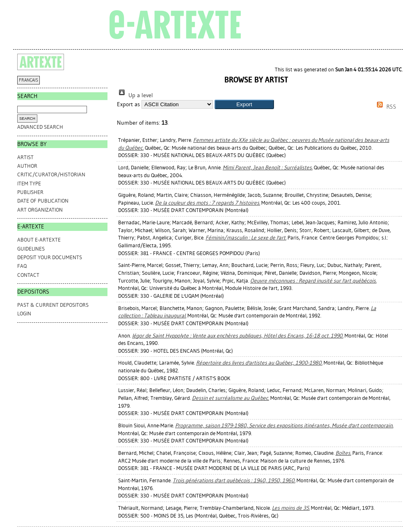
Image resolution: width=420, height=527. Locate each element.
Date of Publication (43, 201)
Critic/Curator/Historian (51, 175)
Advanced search (40, 127)
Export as (128, 104)
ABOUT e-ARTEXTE (39, 240)
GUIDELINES (31, 249)
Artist (25, 157)
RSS (385, 107)
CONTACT (28, 275)
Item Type (29, 184)
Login (24, 314)
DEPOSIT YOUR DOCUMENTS (50, 257)
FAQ (22, 266)
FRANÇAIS (29, 80)
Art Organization (40, 210)
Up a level (135, 95)
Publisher (30, 192)
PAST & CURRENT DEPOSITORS (53, 305)
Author (27, 166)
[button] (244, 104)
